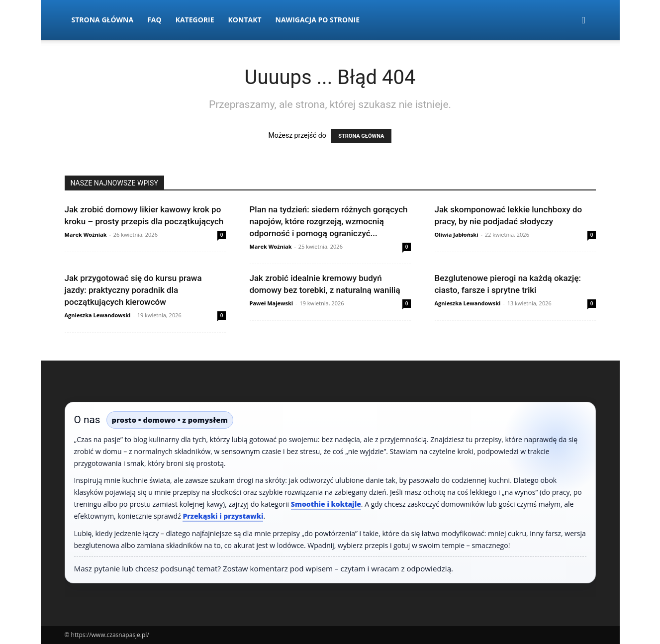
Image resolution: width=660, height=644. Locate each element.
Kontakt (245, 20)
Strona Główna (103, 20)
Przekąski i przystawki (223, 516)
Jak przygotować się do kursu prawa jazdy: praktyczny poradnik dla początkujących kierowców (133, 290)
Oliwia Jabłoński (457, 234)
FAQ (154, 20)
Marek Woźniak (86, 234)
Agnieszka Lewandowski (98, 315)
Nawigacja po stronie (318, 20)
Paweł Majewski (272, 303)
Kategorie (195, 20)
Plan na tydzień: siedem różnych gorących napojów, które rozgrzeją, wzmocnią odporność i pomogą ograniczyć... (329, 221)
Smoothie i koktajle (326, 504)
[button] (584, 21)
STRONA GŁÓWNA (361, 136)
